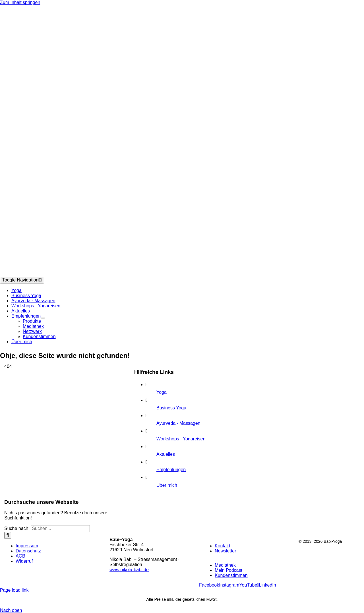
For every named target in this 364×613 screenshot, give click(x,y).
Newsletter (226, 551)
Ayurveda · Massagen (178, 423)
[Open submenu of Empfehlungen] (43, 318)
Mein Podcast (228, 570)
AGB (20, 556)
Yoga (162, 392)
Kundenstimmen (231, 575)
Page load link (14, 590)
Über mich (167, 485)
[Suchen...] (60, 529)
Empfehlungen (171, 470)
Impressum (27, 546)
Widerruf (24, 561)
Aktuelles (166, 454)
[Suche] (8, 535)
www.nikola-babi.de (129, 570)
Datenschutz (28, 551)
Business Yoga (171, 408)
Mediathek (225, 565)
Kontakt (222, 546)
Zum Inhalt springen (20, 2)
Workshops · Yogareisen (181, 439)
